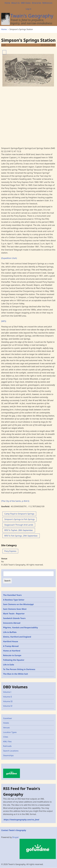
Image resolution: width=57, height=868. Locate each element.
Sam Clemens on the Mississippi (18, 604)
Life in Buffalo (10, 632)
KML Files (7, 742)
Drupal (15, 837)
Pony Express (10, 551)
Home (7, 3)
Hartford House (11, 641)
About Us (16, 3)
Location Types (10, 732)
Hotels (6, 723)
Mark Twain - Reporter (14, 614)
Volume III (8, 701)
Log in (28, 9)
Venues (6, 728)
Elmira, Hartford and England (17, 637)
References (47, 3)
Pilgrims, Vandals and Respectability (21, 628)
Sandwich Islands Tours (14, 618)
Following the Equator (14, 660)
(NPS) (4, 321)
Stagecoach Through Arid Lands (19, 525)
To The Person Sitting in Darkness (19, 669)
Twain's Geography (32, 16)
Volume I (7, 692)
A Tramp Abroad (11, 646)
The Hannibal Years (12, 595)
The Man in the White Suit (16, 674)
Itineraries (37, 3)
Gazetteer (8, 718)
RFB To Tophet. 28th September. (19, 530)
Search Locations (11, 751)
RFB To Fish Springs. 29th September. (21, 536)
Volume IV (8, 706)
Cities (6, 737)
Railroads (7, 746)
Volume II (7, 697)
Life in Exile (9, 665)
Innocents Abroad (12, 623)
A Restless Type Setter (14, 600)
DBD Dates (26, 3)
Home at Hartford (12, 651)
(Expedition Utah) (9, 258)
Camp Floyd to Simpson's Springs (19, 514)
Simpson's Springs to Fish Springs (20, 519)
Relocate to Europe (12, 655)
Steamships (8, 755)
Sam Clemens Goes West (15, 609)
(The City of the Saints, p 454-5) (15, 501)
